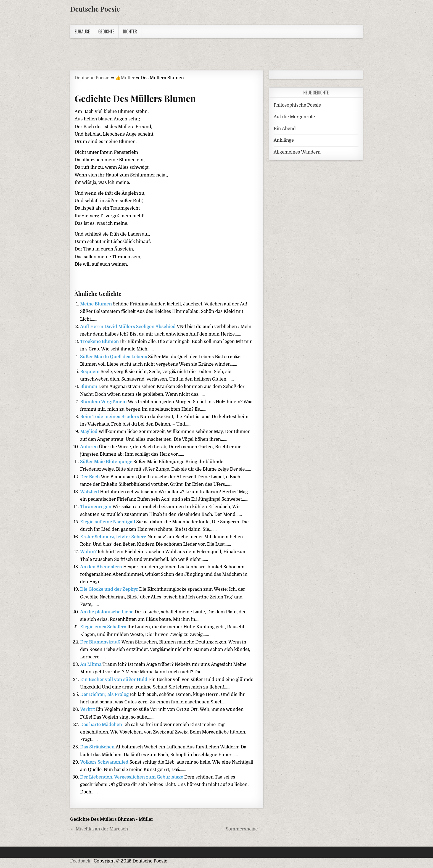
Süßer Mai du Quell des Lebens (114, 357)
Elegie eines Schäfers (104, 627)
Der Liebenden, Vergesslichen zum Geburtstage (132, 777)
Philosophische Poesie (297, 105)
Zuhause (82, 31)
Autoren (89, 447)
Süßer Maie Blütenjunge (107, 462)
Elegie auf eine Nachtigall (108, 522)
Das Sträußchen (98, 747)
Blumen (89, 387)
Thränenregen (96, 507)
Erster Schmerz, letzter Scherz (114, 537)
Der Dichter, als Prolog (105, 695)
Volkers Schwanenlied (105, 762)
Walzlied (90, 492)
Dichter (130, 31)
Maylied (89, 432)
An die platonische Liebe (107, 612)
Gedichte (106, 31)
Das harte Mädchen (102, 725)
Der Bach (90, 477)
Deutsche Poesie (95, 9)
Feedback (80, 861)
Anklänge (284, 140)
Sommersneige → (245, 829)
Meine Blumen (97, 304)
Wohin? (89, 552)
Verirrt (88, 709)
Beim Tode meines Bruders (110, 417)
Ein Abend (285, 129)
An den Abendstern (102, 567)
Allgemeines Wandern (297, 152)
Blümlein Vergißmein (104, 402)
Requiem (90, 372)
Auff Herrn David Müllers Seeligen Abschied (128, 327)
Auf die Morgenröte (294, 117)
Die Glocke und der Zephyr (110, 589)
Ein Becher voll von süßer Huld (114, 680)
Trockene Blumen (100, 342)
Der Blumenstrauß (101, 642)
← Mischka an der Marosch (99, 829)
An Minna (91, 664)
